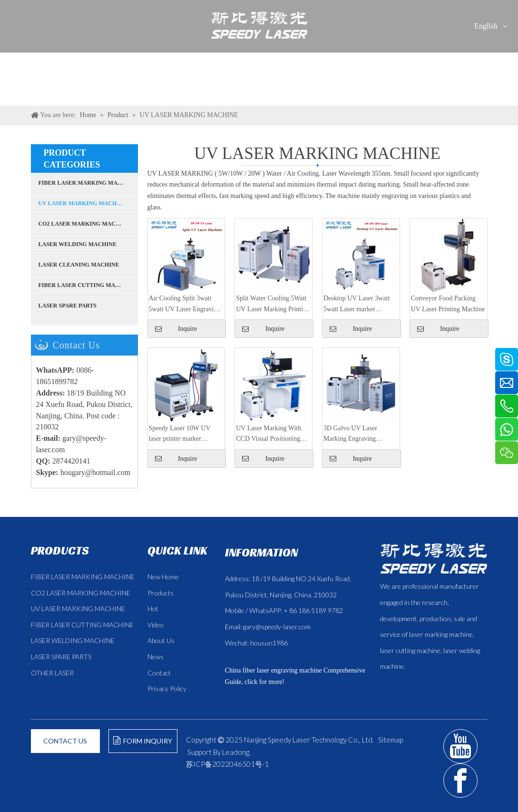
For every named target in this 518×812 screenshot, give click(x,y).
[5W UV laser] (449, 256)
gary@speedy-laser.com (277, 627)
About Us (161, 640)
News (156, 657)
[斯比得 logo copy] (434, 558)
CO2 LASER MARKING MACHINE (81, 593)
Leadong (236, 752)
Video (156, 625)
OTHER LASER (52, 673)
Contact (159, 673)
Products (161, 593)
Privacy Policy (167, 688)
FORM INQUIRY (143, 741)
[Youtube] (460, 746)
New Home (163, 577)
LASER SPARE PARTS (61, 657)
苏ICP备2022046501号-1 (227, 764)
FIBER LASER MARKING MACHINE (83, 577)
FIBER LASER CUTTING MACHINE (82, 625)
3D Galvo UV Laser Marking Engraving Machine (350, 435)
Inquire (438, 329)
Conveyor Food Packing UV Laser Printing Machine (448, 303)
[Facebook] (460, 781)
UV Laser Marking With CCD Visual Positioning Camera (269, 435)
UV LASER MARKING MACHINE (78, 609)
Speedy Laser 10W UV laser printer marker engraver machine (180, 435)
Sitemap (391, 740)
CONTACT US (65, 741)
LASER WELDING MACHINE (73, 640)
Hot (153, 609)
